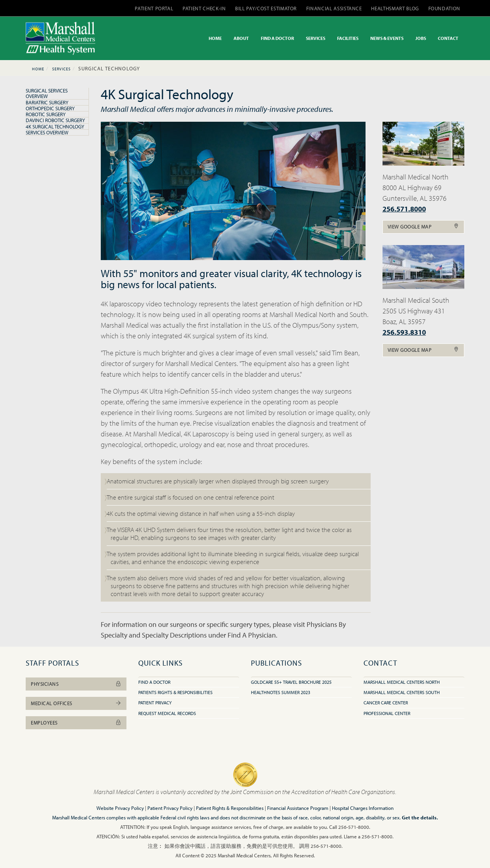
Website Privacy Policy (120, 808)
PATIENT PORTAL (154, 8)
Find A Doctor (154, 682)
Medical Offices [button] (76, 703)
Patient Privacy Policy (170, 808)
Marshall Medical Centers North (402, 682)
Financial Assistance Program (298, 808)
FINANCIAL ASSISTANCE (334, 8)
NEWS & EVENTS (387, 38)
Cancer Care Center (386, 703)
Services (61, 69)
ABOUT (241, 38)
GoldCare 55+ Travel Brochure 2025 (291, 682)
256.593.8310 (404, 332)
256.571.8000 (404, 209)
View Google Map (424, 226)
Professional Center (387, 713)
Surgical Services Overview (47, 93)
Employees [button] (76, 723)
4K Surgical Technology (55, 126)
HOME (215, 38)
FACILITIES (348, 38)
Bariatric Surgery (47, 102)
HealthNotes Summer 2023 (281, 692)
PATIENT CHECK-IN (204, 8)
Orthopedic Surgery (50, 108)
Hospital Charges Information (363, 808)
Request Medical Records (167, 713)
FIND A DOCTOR (277, 38)
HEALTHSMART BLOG (395, 8)
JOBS (421, 38)
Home (38, 69)
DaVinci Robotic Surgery (55, 120)
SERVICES (316, 38)
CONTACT (448, 38)
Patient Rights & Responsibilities (230, 808)
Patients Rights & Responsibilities (175, 692)
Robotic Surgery (46, 114)
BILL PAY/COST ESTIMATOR (266, 8)
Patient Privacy (155, 703)
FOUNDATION (445, 8)
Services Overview (47, 132)
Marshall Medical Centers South (402, 692)
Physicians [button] (76, 684)
